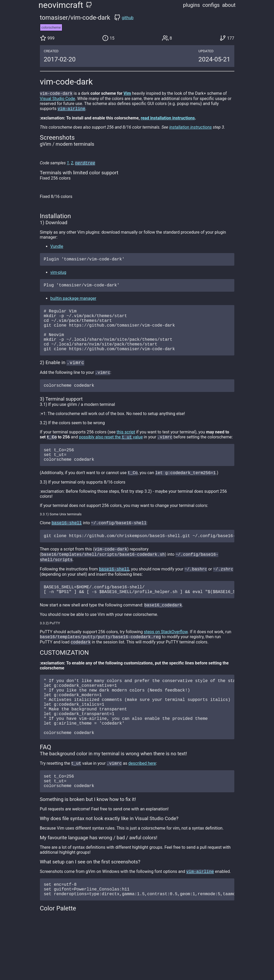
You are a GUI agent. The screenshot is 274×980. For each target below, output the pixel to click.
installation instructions (190, 128)
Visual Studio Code (58, 99)
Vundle (57, 248)
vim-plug (58, 275)
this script (126, 447)
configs (211, 5)
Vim (127, 94)
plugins (192, 5)
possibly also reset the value (111, 453)
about (229, 5)
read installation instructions (168, 119)
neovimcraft (61, 5)
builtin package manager (73, 302)
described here (142, 803)
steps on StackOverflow (166, 657)
